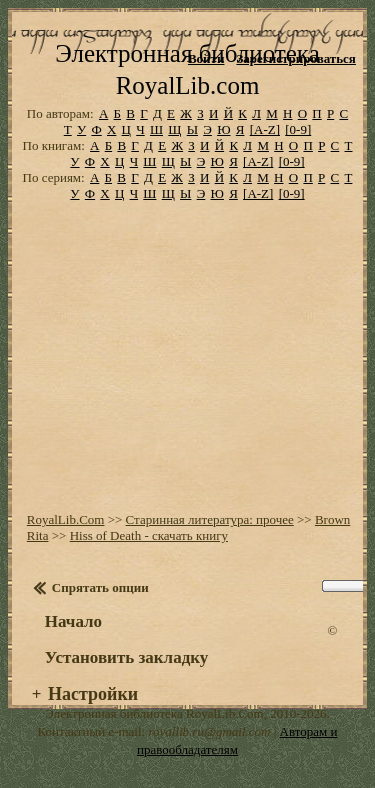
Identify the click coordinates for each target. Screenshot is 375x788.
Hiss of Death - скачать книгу (149, 535)
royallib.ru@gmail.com (209, 731)
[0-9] (298, 129)
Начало (73, 621)
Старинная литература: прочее (210, 519)
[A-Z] (265, 129)
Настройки (93, 694)
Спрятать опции (100, 587)
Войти (206, 58)
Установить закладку (127, 657)
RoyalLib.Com (66, 519)
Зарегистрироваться (295, 58)
